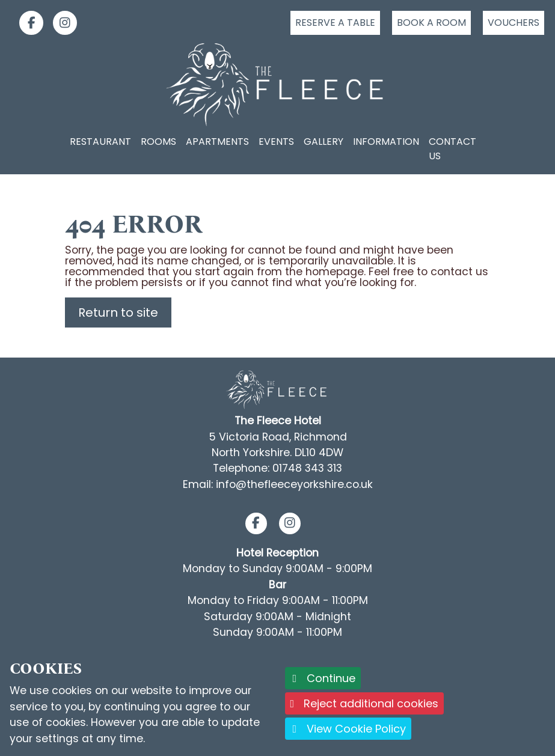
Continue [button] (323, 678)
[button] (256, 523)
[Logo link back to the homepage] (277, 85)
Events (276, 142)
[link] (26, 23)
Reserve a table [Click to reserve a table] (335, 23)
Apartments (217, 142)
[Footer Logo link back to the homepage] (277, 389)
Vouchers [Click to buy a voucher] (514, 23)
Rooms (158, 142)
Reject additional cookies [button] (365, 703)
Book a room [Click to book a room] (431, 23)
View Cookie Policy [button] (348, 729)
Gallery (323, 142)
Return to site (118, 312)
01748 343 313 (307, 468)
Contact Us (452, 149)
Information (386, 142)
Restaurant (100, 142)
